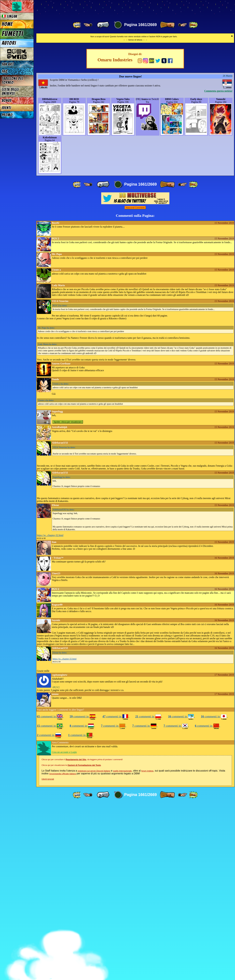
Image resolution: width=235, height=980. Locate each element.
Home (7, 24)
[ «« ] (77, 25)
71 (140, 237)
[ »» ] (193, 25)
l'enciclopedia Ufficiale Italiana (62, 950)
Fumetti (13, 34)
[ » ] (167, 25)
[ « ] (103, 25)
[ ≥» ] (183, 25)
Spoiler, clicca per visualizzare (68, 598)
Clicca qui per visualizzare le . (71, 942)
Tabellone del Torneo (12, 80)
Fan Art (8, 64)
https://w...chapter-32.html (50, 712)
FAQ (5, 71)
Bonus (7, 101)
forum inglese (147, 947)
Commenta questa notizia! (218, 267)
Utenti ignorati (48, 955)
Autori (9, 43)
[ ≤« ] (88, 25)
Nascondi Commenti (135, 384)
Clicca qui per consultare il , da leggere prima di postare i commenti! (82, 936)
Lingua (10, 16)
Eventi (6, 108)
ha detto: (60, 482)
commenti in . (50, 893)
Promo (7, 115)
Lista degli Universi (10, 91)
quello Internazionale (122, 947)
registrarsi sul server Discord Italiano (94, 947)
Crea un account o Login (64, 929)
